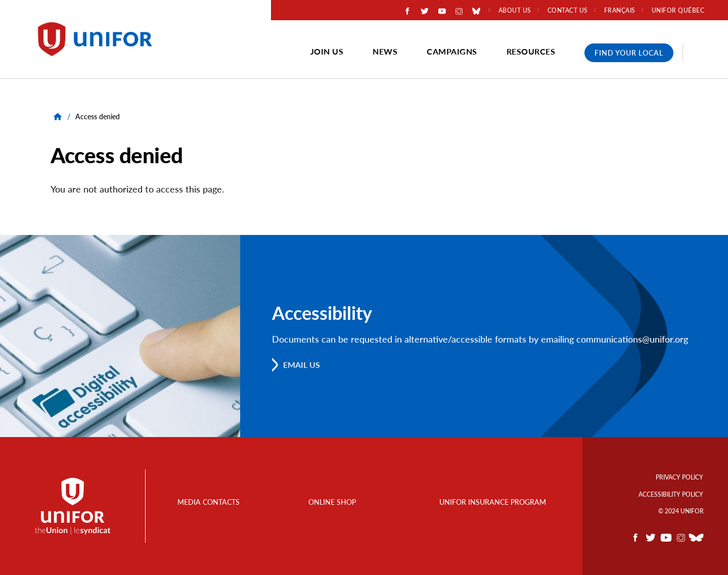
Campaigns (452, 51)
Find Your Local (629, 53)
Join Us (327, 51)
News (385, 51)
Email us (302, 365)
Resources (531, 51)
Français (620, 11)
